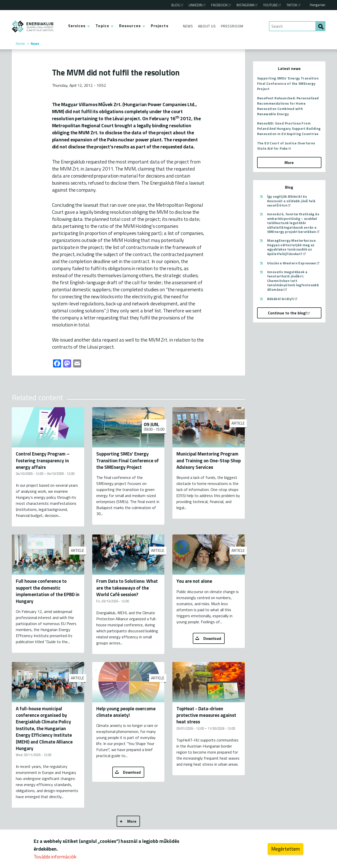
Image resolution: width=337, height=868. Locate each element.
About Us (207, 26)
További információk (55, 857)
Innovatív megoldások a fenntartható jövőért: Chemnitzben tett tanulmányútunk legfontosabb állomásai (293, 281)
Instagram (247, 5)
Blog (178, 5)
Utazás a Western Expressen (294, 263)
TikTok (294, 5)
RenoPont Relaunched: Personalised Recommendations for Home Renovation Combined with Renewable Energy (288, 106)
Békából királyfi (283, 299)
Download (212, 638)
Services (77, 26)
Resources (130, 26)
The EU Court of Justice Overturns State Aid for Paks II (286, 146)
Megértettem (285, 849)
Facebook (221, 5)
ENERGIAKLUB (33, 27)
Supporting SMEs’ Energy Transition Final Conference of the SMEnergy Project (288, 83)
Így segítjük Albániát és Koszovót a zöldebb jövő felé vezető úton (291, 201)
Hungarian (318, 5)
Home (20, 44)
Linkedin (198, 5)
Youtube (272, 5)
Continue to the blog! (289, 313)
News (188, 26)
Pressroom (232, 26)
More (132, 821)
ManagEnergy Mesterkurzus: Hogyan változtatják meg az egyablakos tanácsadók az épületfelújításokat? (292, 247)
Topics (102, 26)
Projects (160, 26)
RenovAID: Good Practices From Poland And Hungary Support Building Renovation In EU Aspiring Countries (289, 128)
